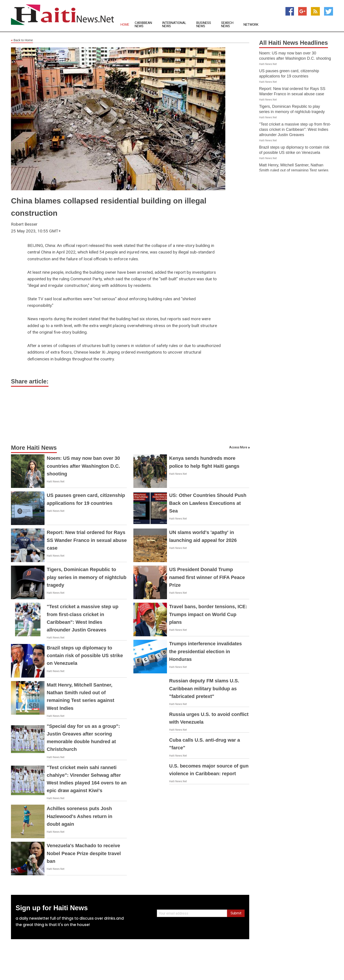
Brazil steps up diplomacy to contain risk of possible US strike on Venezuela (85, 655)
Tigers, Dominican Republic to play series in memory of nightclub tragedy (87, 577)
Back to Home (22, 40)
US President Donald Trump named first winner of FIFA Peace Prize (207, 577)
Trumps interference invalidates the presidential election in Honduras (205, 651)
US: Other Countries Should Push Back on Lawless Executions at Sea (208, 503)
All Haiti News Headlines (294, 43)
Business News (204, 25)
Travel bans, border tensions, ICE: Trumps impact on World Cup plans (208, 614)
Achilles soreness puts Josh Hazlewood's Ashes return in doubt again (80, 816)
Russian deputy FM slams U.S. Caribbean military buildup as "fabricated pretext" (204, 688)
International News (174, 25)
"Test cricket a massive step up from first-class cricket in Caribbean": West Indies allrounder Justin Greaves (295, 129)
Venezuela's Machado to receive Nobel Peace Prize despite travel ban (84, 853)
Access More (238, 447)
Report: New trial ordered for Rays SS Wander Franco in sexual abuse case (87, 540)
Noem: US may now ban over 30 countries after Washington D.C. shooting (83, 466)
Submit (236, 913)
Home (125, 25)
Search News (227, 25)
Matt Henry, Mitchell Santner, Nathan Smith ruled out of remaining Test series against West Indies (294, 170)
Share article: (30, 381)
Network (251, 25)
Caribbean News (143, 25)
